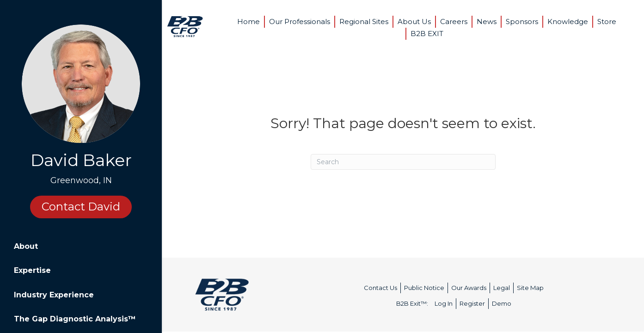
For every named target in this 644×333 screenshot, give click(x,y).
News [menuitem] (487, 22)
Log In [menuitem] (444, 303)
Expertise (32, 270)
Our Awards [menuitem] (469, 288)
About (26, 246)
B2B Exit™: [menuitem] (412, 303)
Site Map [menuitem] (530, 288)
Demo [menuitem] (502, 303)
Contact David (81, 207)
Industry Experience (54, 295)
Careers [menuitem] (454, 22)
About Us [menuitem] (414, 22)
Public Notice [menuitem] (424, 288)
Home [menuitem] (248, 22)
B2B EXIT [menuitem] (427, 34)
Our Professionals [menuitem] (300, 22)
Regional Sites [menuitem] (364, 22)
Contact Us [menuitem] (380, 288)
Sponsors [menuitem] (522, 22)
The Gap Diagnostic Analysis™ (75, 319)
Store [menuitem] (607, 22)
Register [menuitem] (472, 303)
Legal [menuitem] (502, 288)
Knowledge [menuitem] (568, 22)
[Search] (403, 162)
